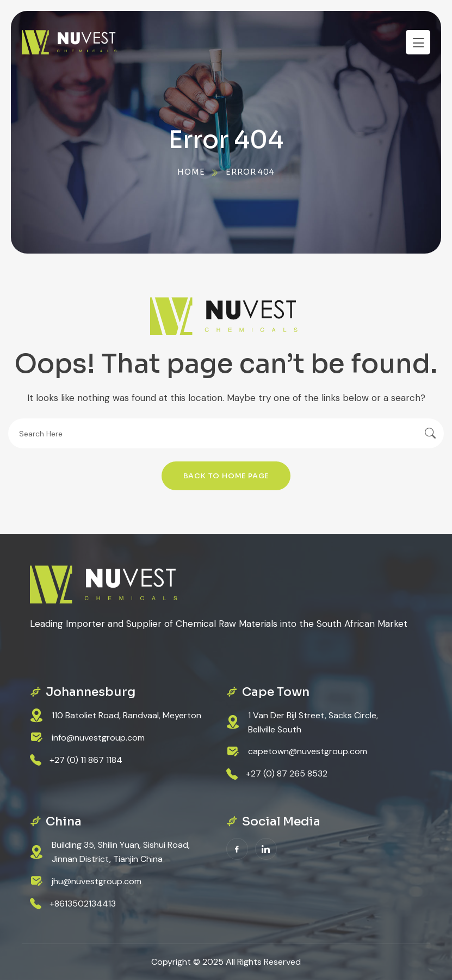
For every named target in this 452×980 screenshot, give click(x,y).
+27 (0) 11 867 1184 (86, 760)
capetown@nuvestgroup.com (308, 751)
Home (191, 172)
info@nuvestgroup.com (98, 738)
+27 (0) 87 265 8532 (287, 773)
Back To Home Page (226, 476)
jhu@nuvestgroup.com (97, 881)
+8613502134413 (83, 904)
